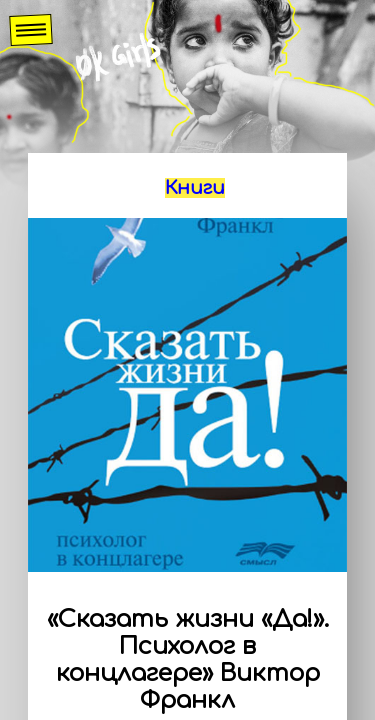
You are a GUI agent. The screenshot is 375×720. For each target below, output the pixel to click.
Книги (195, 188)
